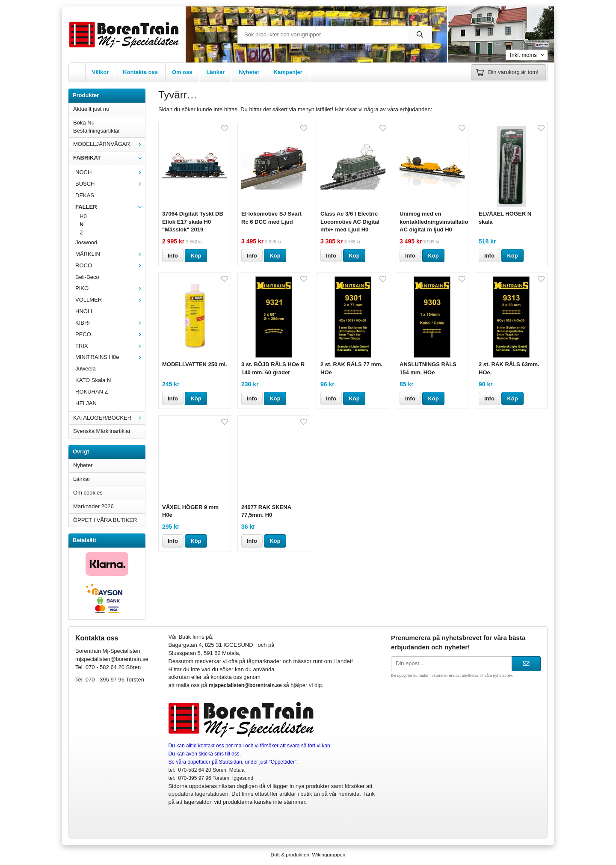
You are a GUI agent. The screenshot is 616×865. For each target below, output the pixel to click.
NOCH (110, 172)
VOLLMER (110, 300)
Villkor (101, 72)
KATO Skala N (93, 380)
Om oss (182, 72)
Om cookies (88, 493)
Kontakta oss (140, 72)
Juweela (86, 369)
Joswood (86, 242)
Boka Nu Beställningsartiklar (96, 127)
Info (173, 256)
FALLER (110, 207)
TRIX (110, 346)
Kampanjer (288, 72)
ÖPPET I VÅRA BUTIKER (105, 520)
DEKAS (85, 195)
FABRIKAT (109, 158)
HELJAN (86, 403)
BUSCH (110, 184)
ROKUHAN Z (92, 392)
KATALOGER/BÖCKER (109, 418)
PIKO (110, 288)
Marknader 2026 (93, 506)
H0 (83, 216)
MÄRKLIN (110, 254)
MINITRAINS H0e (110, 357)
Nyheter (249, 72)
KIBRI (110, 323)
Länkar (216, 72)
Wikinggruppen (329, 855)
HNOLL (84, 311)
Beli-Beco (87, 277)
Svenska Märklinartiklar (102, 431)
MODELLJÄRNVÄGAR (109, 144)
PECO (110, 334)
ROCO (110, 265)
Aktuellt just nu (91, 109)
